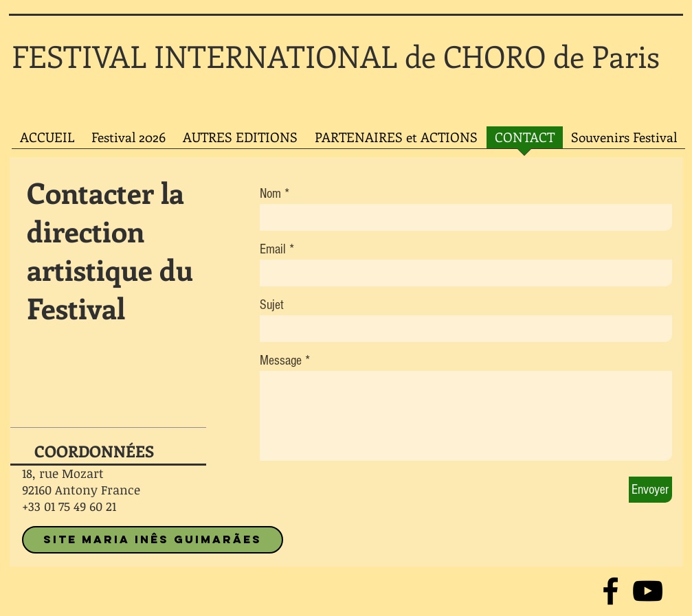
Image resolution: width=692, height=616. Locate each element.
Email (273, 249)
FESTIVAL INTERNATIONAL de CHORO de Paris (336, 56)
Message (281, 361)
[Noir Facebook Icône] (611, 591)
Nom (270, 194)
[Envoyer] (650, 490)
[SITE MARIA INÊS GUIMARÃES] (153, 540)
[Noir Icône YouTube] (648, 591)
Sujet (272, 305)
